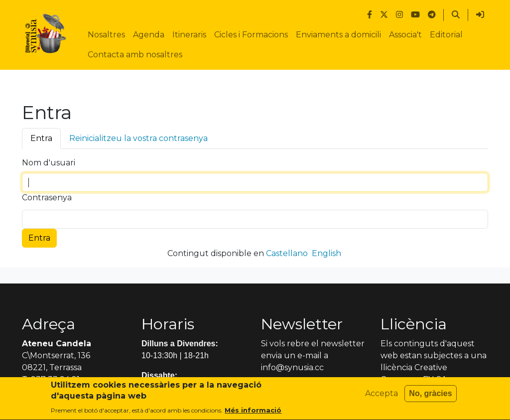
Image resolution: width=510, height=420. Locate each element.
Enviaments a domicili (338, 35)
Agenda (149, 35)
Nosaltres (106, 35)
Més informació (253, 414)
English (326, 253)
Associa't (405, 35)
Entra (41, 138)
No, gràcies (430, 397)
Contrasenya (47, 198)
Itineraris (189, 35)
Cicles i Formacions (251, 35)
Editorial (446, 35)
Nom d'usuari (49, 163)
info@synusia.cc (292, 367)
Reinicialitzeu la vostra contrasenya (138, 138)
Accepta (382, 397)
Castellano (287, 253)
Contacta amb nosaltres (135, 55)
